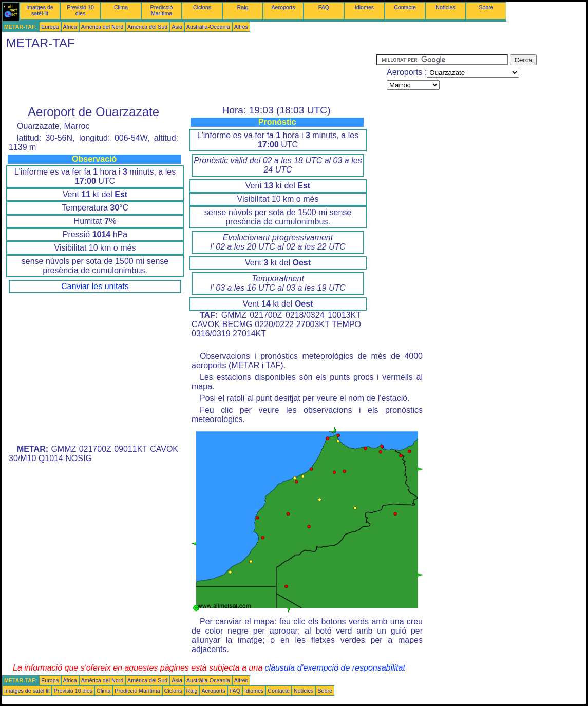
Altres (241, 27)
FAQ (324, 7)
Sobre (486, 7)
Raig (243, 7)
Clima (121, 7)
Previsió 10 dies (80, 10)
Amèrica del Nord (102, 27)
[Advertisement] (189, 78)
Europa (50, 27)
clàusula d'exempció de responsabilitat (335, 668)
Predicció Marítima (162, 10)
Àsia (177, 27)
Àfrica (70, 27)
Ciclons (202, 7)
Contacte (405, 7)
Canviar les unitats (95, 286)
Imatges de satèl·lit (40, 10)
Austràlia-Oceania (208, 27)
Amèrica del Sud (147, 27)
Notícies (445, 7)
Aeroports (283, 7)
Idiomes (364, 7)
